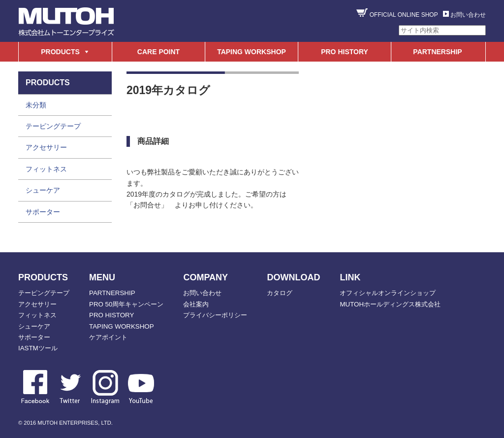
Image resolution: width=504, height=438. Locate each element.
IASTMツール (38, 348)
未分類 (36, 105)
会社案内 (196, 304)
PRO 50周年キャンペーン (126, 304)
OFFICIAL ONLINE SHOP (404, 15)
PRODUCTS (60, 52)
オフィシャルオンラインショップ (388, 293)
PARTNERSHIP (437, 52)
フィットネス (46, 169)
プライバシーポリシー (215, 315)
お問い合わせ (468, 15)
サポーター (43, 212)
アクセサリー (46, 147)
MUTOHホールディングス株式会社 (390, 304)
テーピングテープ (53, 126)
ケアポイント (108, 337)
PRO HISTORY (345, 52)
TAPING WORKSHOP (252, 52)
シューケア (43, 190)
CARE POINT (158, 52)
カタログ (280, 293)
